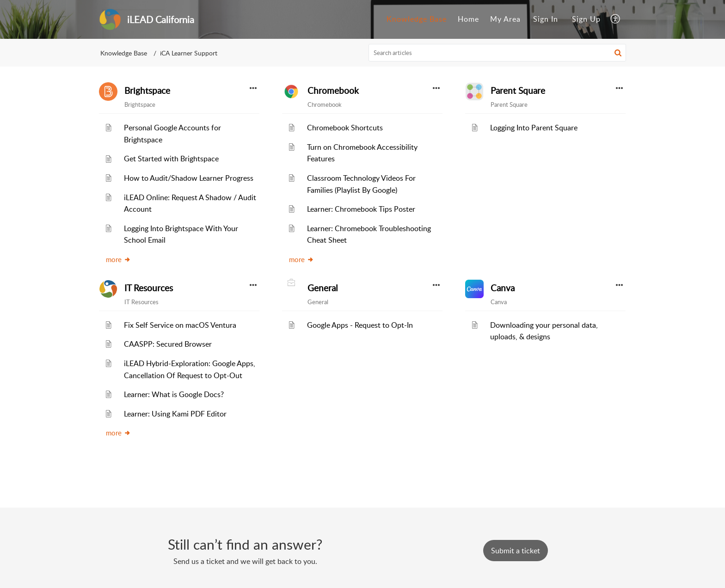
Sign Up (586, 19)
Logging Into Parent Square (534, 128)
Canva (503, 288)
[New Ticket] (516, 551)
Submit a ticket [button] (516, 551)
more (118, 259)
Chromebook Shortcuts (345, 128)
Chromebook (333, 91)
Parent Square (518, 91)
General (323, 288)
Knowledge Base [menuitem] (417, 19)
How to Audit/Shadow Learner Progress (189, 178)
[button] (618, 53)
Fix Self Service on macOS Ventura (180, 325)
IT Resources (149, 288)
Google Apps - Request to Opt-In (360, 325)
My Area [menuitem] (505, 19)
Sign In (546, 19)
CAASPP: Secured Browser (168, 344)
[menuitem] (417, 19)
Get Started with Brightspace (171, 159)
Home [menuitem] (468, 19)
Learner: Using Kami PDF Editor (175, 414)
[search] (498, 53)
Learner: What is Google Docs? (174, 394)
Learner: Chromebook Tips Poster (361, 209)
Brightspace (147, 91)
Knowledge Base (124, 53)
